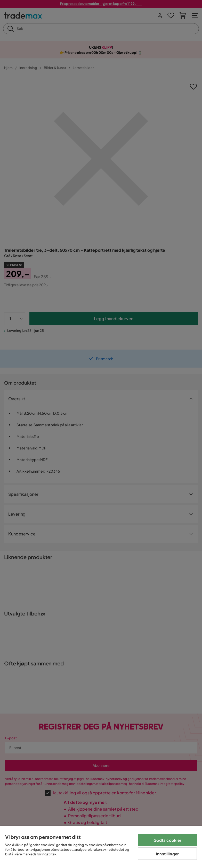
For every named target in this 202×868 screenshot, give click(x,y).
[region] (101, 847)
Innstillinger (167, 854)
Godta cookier (168, 840)
